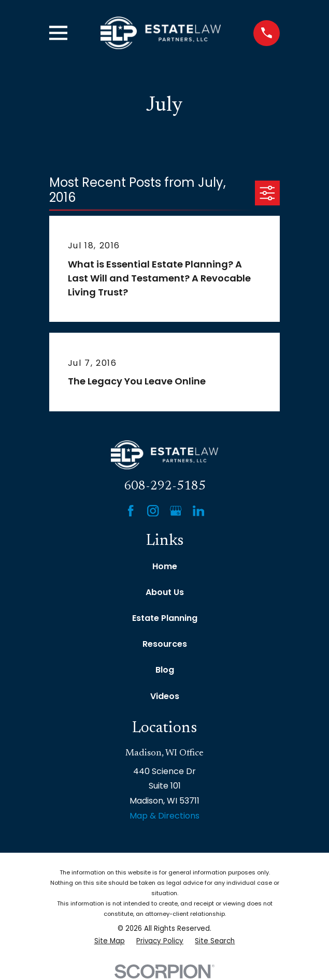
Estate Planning (165, 618)
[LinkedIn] (198, 511)
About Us (165, 592)
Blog (165, 670)
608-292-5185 (165, 486)
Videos (165, 696)
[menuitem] (110, 941)
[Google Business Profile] (176, 511)
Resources (165, 644)
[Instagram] (153, 511)
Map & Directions (164, 816)
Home (165, 566)
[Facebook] (131, 511)
